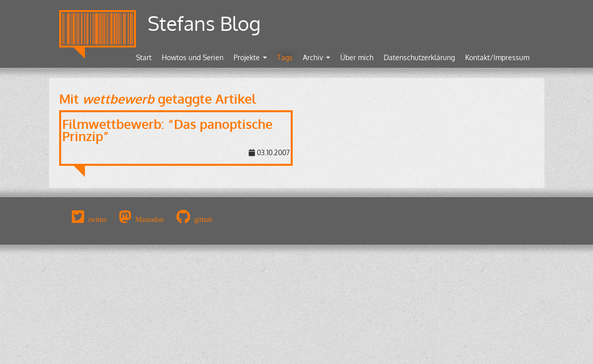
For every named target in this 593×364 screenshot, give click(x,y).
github (203, 219)
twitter (98, 219)
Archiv (316, 57)
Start (144, 57)
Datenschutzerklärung (419, 57)
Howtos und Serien (193, 57)
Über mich (357, 57)
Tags (285, 57)
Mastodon (150, 219)
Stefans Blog (204, 23)
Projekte (250, 57)
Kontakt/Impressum (497, 57)
